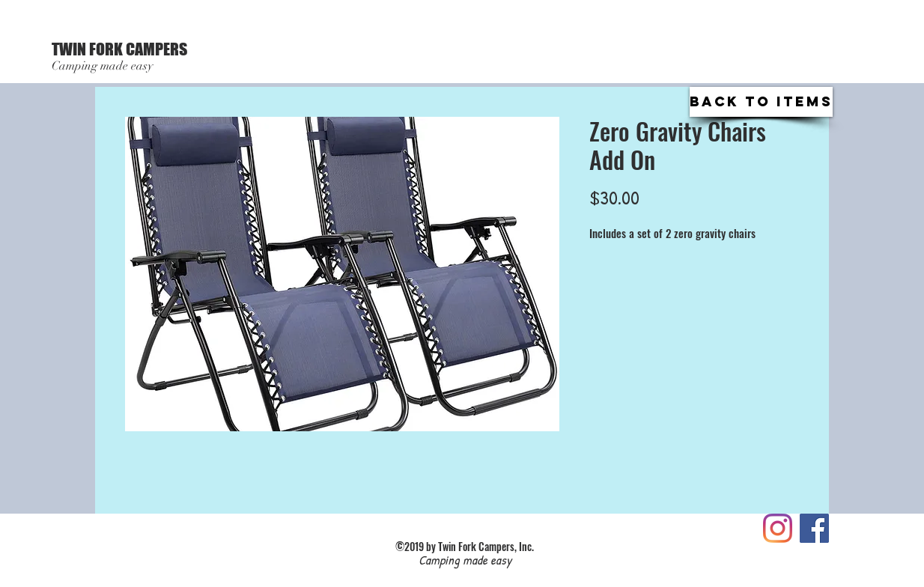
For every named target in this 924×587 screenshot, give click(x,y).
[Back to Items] (761, 102)
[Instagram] (778, 528)
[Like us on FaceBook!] (814, 528)
